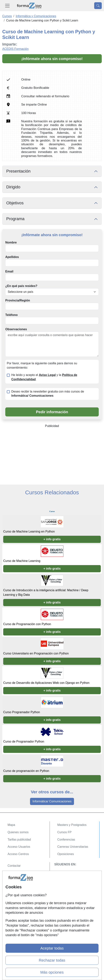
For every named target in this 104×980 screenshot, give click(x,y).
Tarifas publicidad (19, 840)
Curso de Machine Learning (22, 561)
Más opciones (52, 972)
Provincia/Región (18, 300)
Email (9, 271)
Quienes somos (18, 832)
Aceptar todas (52, 948)
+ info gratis (52, 539)
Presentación (18, 171)
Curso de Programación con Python (27, 624)
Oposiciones (66, 854)
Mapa (11, 825)
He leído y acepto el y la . (44, 377)
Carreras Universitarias (73, 847)
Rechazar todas (52, 960)
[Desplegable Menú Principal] (7, 6)
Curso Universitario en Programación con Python (36, 653)
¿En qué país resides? (21, 286)
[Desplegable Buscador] (98, 6)
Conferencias (66, 840)
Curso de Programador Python (24, 741)
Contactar (14, 866)
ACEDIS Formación (15, 49)
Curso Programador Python (22, 712)
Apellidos (12, 257)
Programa (15, 219)
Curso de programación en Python (26, 771)
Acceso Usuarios (19, 847)
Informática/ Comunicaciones (52, 801)
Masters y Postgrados (72, 825)
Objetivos (15, 203)
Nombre (11, 242)
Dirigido (13, 187)
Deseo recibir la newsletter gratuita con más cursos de (48, 394)
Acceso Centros (18, 854)
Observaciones (16, 329)
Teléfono (11, 315)
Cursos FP (65, 832)
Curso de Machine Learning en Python (29, 531)
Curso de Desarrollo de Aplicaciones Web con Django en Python (46, 683)
